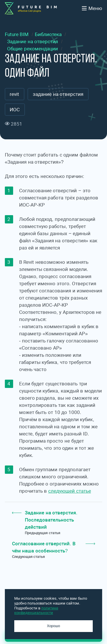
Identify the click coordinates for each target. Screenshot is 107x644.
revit (14, 94)
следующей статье (70, 491)
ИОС (15, 110)
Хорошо (53, 626)
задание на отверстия (58, 94)
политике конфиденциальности (36, 611)
